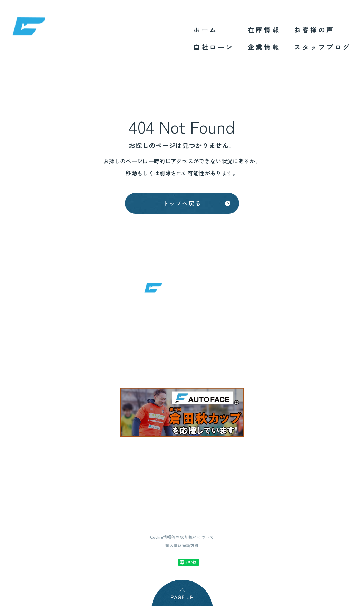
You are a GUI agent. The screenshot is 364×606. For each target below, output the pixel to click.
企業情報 (264, 47)
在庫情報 (264, 30)
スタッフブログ (322, 47)
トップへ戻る (182, 204)
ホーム (205, 30)
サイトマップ (305, 505)
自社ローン (214, 47)
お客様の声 (314, 30)
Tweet (122, 558)
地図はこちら (265, 354)
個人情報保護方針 (182, 541)
